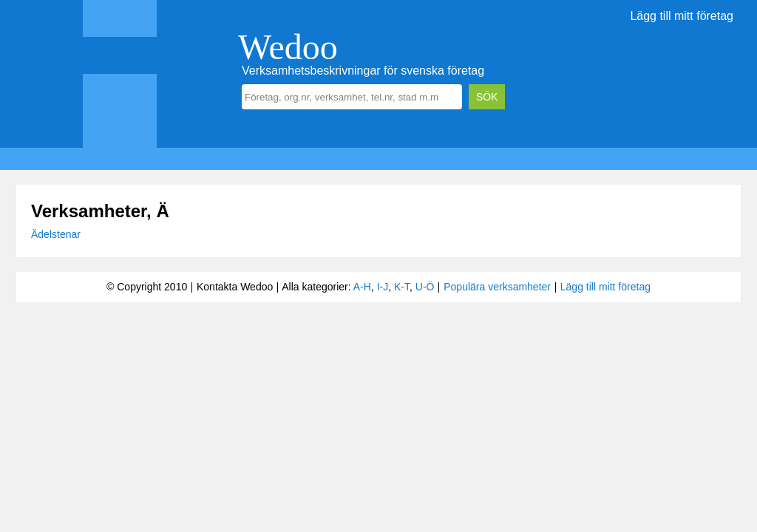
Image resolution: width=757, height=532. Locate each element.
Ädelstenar (56, 234)
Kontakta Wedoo (235, 287)
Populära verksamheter (497, 287)
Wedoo (288, 47)
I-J (383, 287)
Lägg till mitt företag (682, 16)
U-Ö (425, 287)
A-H (362, 287)
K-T (402, 287)
